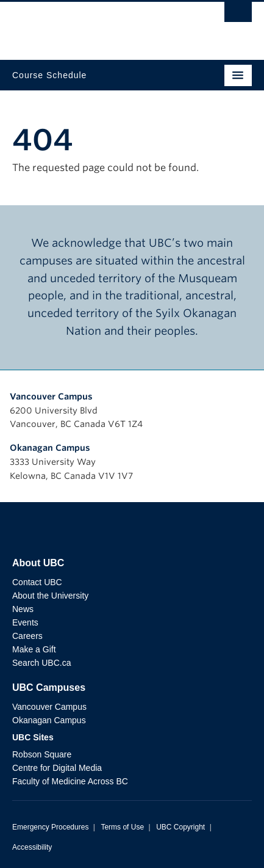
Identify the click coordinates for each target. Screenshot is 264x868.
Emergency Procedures (50, 827)
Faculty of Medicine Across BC (70, 781)
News (23, 609)
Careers (27, 636)
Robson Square (42, 754)
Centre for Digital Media (57, 768)
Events (25, 622)
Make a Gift (34, 649)
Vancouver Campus (51, 396)
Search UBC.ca (41, 663)
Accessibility (32, 847)
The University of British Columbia (96, 25)
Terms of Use (122, 827)
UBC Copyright (180, 827)
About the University (50, 596)
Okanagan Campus (50, 448)
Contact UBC (37, 582)
